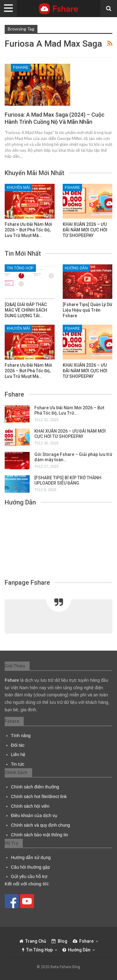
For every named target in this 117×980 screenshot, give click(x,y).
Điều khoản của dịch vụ (34, 815)
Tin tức (18, 764)
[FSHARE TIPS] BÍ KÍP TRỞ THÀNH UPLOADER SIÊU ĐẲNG (68, 480)
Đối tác (18, 745)
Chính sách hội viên (30, 806)
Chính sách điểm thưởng (35, 787)
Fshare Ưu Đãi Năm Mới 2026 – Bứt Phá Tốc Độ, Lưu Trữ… (69, 410)
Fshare (21, 67)
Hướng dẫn (76, 268)
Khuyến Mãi (18, 188)
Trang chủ (33, 941)
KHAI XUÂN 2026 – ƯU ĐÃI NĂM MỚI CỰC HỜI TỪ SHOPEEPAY (70, 434)
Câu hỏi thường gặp (30, 867)
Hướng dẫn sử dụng (31, 857)
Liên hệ (18, 755)
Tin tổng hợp (20, 268)
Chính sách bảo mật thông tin (39, 835)
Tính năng (21, 736)
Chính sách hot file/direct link (39, 797)
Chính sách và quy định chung (40, 825)
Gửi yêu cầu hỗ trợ (29, 876)
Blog (59, 941)
